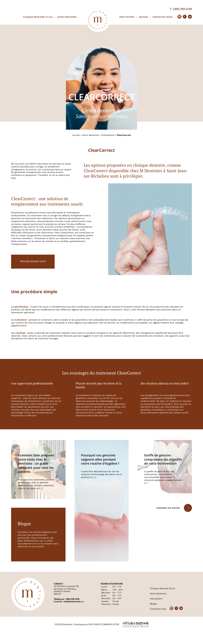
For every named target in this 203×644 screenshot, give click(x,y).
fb (185, 17)
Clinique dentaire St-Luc (38, 17)
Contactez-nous (162, 17)
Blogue (143, 17)
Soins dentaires (67, 17)
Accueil (76, 135)
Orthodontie (108, 135)
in (190, 17)
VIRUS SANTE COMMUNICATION (104, 625)
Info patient (127, 17)
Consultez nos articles (168, 508)
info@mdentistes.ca (73, 602)
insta (179, 17)
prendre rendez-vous (33, 261)
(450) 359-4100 (73, 599)
